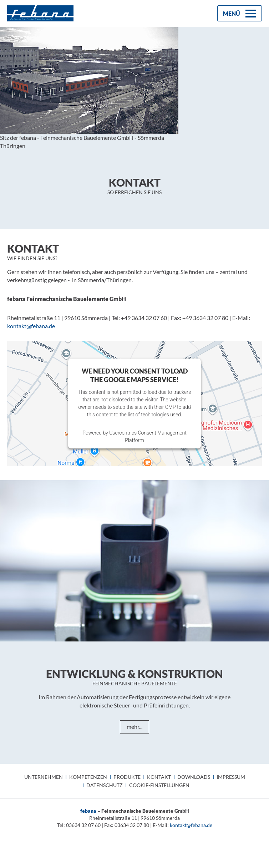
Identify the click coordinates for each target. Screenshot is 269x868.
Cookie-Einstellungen (159, 785)
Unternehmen (44, 777)
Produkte (127, 777)
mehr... (134, 727)
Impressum (231, 777)
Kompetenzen (88, 777)
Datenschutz (105, 785)
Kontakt (159, 777)
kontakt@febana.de (191, 825)
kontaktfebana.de (31, 326)
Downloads (194, 777)
